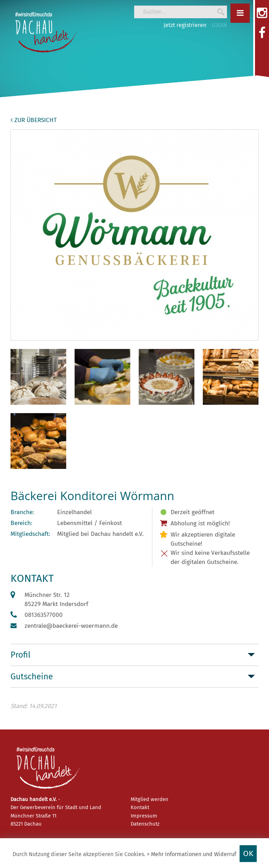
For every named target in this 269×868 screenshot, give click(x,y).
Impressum (144, 816)
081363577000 (44, 615)
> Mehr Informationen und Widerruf (191, 854)
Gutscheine (32, 677)
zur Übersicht (34, 120)
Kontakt (140, 807)
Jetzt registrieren (185, 25)
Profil (20, 655)
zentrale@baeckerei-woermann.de (71, 626)
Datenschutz (145, 824)
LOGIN (219, 25)
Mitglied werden (150, 799)
